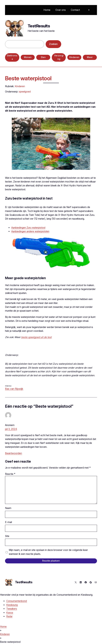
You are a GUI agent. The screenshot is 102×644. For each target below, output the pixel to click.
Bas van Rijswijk (14, 389)
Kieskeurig (12, 605)
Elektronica (12, 57)
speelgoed (25, 92)
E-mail (8, 522)
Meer (90, 57)
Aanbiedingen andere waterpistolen (30, 231)
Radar (9, 616)
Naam (8, 508)
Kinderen (74, 57)
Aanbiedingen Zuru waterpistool (28, 228)
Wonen (28, 57)
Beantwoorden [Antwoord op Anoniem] (13, 453)
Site (7, 536)
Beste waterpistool (28, 78)
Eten (43, 57)
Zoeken (53, 44)
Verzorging (59, 57)
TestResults (39, 26)
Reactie (10, 474)
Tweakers (12, 609)
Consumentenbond (17, 601)
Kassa (10, 613)
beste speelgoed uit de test (36, 337)
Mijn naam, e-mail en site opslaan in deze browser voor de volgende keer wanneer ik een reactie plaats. (48, 552)
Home (3, 627)
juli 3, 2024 (11, 429)
